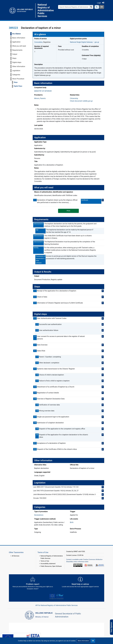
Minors (37, 98)
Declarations (39, 515)
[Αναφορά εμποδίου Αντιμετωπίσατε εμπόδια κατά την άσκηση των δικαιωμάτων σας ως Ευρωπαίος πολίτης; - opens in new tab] (33, 584)
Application (16, 42)
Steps (14, 58)
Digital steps (17, 62)
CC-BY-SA (80, 555)
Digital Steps (18, 86)
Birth (72, 522)
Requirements (17, 50)
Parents (43, 98)
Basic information (19, 38)
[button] (83, 641)
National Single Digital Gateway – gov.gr (85, 42)
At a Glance (16, 34)
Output (15, 54)
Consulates (38, 42)
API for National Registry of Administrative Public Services (56, 605)
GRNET (76, 551)
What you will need (19, 46)
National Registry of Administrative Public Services (45, 10)
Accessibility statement (48, 564)
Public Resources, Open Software (51, 566)
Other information (19, 66)
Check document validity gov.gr (81, 101)
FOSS (83, 551)
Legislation (16, 71)
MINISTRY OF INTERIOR (43, 91)
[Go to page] (91, 7)
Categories (16, 75)
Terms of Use (45, 561)
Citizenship (74, 98)
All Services (16, 556)
